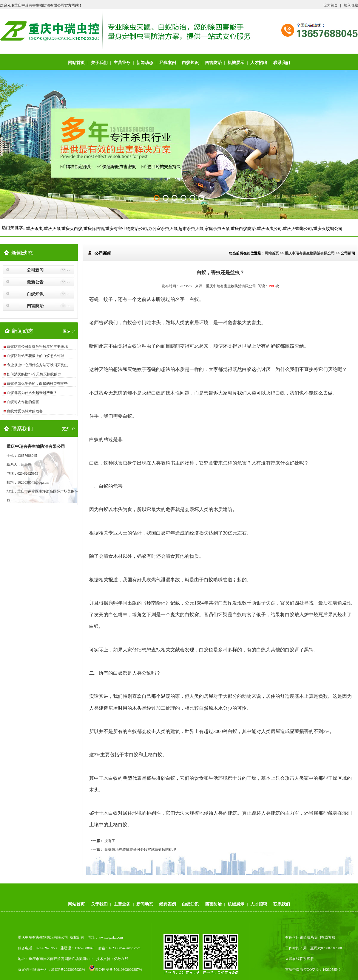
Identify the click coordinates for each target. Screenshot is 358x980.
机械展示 (236, 63)
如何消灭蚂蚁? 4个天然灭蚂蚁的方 (34, 374)
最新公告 (35, 282)
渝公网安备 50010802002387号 (116, 970)
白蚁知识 (190, 63)
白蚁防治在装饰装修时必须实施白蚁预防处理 (140, 849)
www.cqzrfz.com (111, 937)
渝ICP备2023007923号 (68, 970)
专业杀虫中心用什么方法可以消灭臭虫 (37, 365)
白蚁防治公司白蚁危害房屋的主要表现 (37, 347)
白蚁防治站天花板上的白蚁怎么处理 (36, 356)
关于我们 (99, 63)
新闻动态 (145, 63)
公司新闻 (35, 270)
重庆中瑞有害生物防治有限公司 (39, 5)
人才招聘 (259, 63)
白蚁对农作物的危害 (23, 402)
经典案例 (168, 63)
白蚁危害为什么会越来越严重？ (32, 393)
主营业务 (122, 63)
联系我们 (282, 63)
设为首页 (331, 5)
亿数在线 (121, 959)
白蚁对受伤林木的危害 (25, 411)
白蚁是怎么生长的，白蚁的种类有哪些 (37, 383)
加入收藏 (351, 5)
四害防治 (213, 63)
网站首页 (76, 63)
